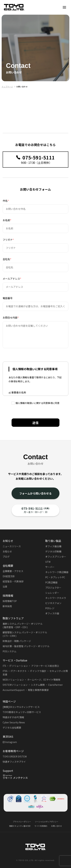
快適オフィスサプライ (14, 762)
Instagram (10, 742)
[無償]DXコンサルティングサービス (21, 707)
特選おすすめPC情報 (13, 717)
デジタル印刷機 (53, 551)
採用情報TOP (10, 601)
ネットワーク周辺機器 (57, 572)
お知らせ (7, 551)
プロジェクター (53, 588)
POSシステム (9, 651)
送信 (35, 423)
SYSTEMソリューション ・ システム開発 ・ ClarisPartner (33, 685)
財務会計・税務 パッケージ (17, 641)
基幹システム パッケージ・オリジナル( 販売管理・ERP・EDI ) (23, 625)
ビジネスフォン (53, 603)
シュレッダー (52, 593)
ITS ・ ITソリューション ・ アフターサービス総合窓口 (31, 666)
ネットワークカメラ (56, 598)
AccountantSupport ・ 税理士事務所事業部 (26, 690)
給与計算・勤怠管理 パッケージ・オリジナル (26, 646)
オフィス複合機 (53, 546)
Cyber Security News (14, 722)
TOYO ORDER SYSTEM (15, 756)
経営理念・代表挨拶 (13, 581)
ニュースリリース (12, 546)
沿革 (5, 587)
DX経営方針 (9, 576)
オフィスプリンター (56, 557)
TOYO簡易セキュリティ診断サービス (22, 712)
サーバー (50, 567)
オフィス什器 (52, 613)
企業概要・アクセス (13, 571)
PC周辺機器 (51, 582)
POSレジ (50, 608)
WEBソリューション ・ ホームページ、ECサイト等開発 (31, 680)
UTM (48, 562)
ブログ (6, 557)
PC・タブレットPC (55, 577)
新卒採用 (7, 606)
